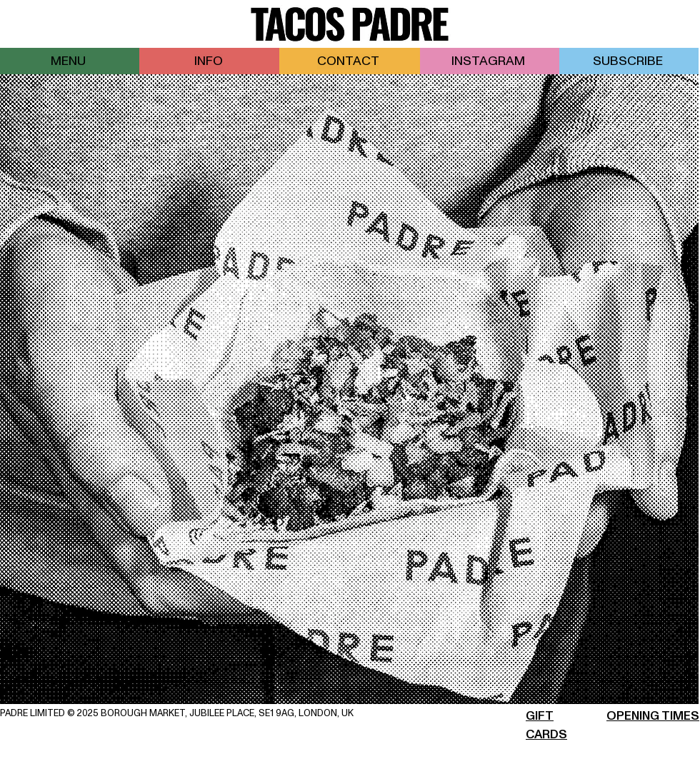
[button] (629, 61)
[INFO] (210, 61)
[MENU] (70, 61)
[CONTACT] (350, 61)
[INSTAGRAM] (490, 61)
